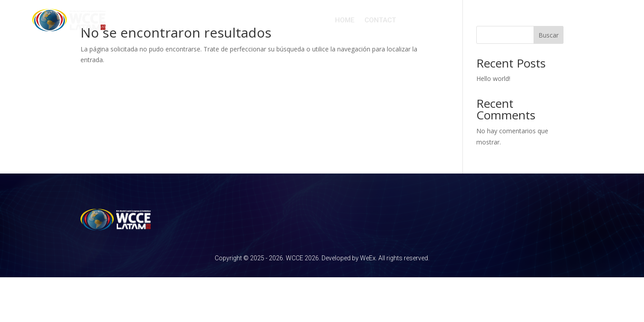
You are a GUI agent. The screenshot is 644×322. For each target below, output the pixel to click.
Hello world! (493, 78)
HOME (345, 20)
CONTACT (380, 20)
